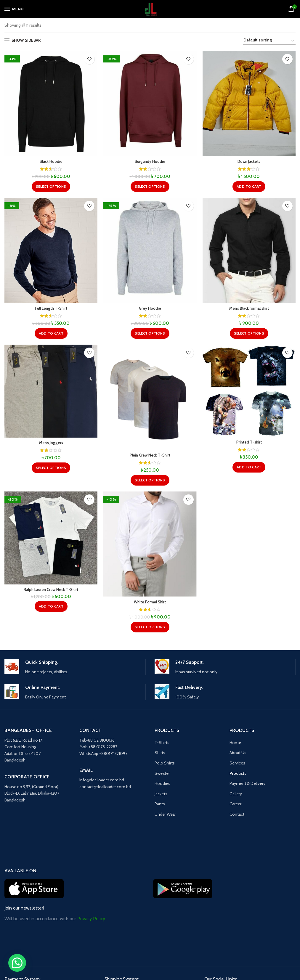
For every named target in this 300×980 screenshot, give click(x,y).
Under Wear (165, 816)
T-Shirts (162, 744)
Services (237, 765)
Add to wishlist (89, 59)
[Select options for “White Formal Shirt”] (150, 629)
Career (235, 806)
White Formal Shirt (150, 604)
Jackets (161, 796)
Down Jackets (249, 162)
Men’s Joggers (51, 444)
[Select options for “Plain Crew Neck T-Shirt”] (150, 481)
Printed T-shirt (249, 444)
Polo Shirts (165, 765)
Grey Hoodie (150, 309)
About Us (238, 754)
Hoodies (162, 785)
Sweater (162, 775)
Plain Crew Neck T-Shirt (150, 457)
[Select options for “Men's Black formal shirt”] (249, 334)
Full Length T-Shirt (51, 309)
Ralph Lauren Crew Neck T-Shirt (51, 592)
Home (235, 744)
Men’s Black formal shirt (249, 309)
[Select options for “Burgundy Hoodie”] (150, 187)
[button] (249, 187)
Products (238, 775)
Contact (237, 816)
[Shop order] (269, 41)
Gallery (236, 796)
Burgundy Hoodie (150, 162)
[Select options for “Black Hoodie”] (51, 187)
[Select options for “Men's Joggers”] (51, 469)
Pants (160, 806)
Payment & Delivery (247, 785)
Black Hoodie (51, 162)
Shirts (160, 754)
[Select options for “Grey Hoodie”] (150, 334)
